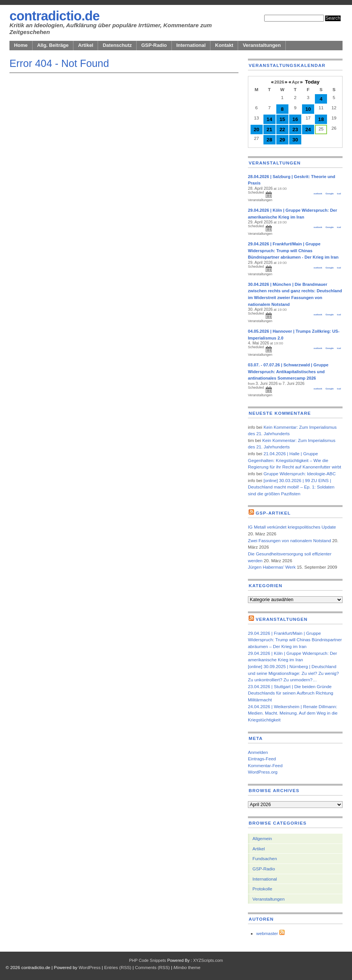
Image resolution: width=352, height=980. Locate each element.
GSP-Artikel (273, 513)
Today (312, 82)
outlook (318, 193)
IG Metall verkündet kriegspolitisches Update (292, 527)
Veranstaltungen (262, 45)
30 (295, 140)
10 (308, 109)
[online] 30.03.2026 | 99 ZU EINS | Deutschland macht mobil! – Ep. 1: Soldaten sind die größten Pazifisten (291, 487)
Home (21, 45)
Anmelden (258, 752)
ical (339, 193)
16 (295, 119)
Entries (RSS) (118, 967)
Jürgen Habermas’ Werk (272, 567)
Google (330, 193)
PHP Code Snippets (148, 960)
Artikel (86, 45)
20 (256, 129)
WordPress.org (263, 772)
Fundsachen (265, 858)
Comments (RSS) (153, 967)
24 (308, 129)
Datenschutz (117, 45)
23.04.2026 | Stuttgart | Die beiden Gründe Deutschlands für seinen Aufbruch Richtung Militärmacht (290, 693)
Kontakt (224, 45)
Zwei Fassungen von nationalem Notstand (289, 540)
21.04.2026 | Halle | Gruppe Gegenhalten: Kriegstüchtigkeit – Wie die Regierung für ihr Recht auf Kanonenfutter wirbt (294, 460)
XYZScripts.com (208, 960)
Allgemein (262, 838)
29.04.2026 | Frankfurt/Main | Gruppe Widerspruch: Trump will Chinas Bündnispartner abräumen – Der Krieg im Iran (295, 640)
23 (295, 129)
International (191, 45)
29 (282, 140)
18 (321, 119)
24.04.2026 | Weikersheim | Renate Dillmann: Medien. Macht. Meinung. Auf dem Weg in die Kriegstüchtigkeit (293, 713)
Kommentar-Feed (265, 765)
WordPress (90, 967)
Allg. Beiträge (53, 45)
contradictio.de (55, 16)
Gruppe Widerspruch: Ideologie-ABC (300, 474)
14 (269, 119)
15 (282, 119)
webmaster (267, 933)
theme (187, 967)
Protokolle (262, 889)
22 (282, 129)
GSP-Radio (154, 45)
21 (269, 129)
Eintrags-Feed (262, 759)
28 (269, 140)
